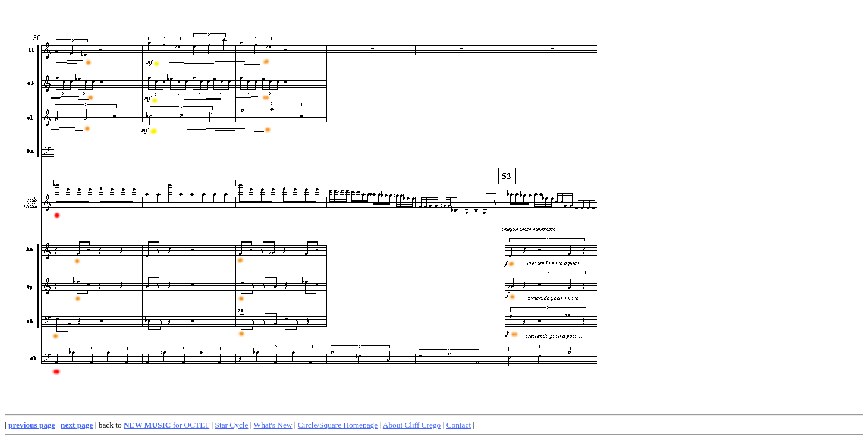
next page (77, 425)
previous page (32, 425)
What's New (273, 425)
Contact (459, 425)
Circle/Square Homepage (338, 425)
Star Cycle (232, 425)
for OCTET (166, 425)
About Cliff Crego (412, 425)
